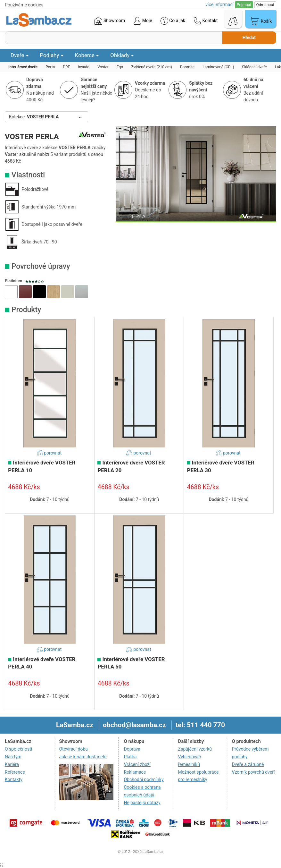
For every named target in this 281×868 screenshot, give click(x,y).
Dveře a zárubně (248, 764)
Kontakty (14, 779)
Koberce (87, 55)
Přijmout (244, 5)
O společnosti (18, 749)
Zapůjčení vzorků (195, 749)
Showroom (110, 21)
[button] (11, 292)
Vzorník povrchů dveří (253, 772)
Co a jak (173, 21)
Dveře (20, 55)
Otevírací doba (73, 749)
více (219, 4)
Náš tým (13, 757)
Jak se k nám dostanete (83, 757)
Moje (143, 21)
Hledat (249, 38)
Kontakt (206, 21)
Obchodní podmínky (144, 779)
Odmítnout (265, 5)
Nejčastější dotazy (142, 803)
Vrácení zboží (137, 764)
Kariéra (12, 764)
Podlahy (52, 55)
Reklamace (135, 772)
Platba (130, 757)
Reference (15, 772)
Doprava (132, 749)
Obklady (122, 55)
